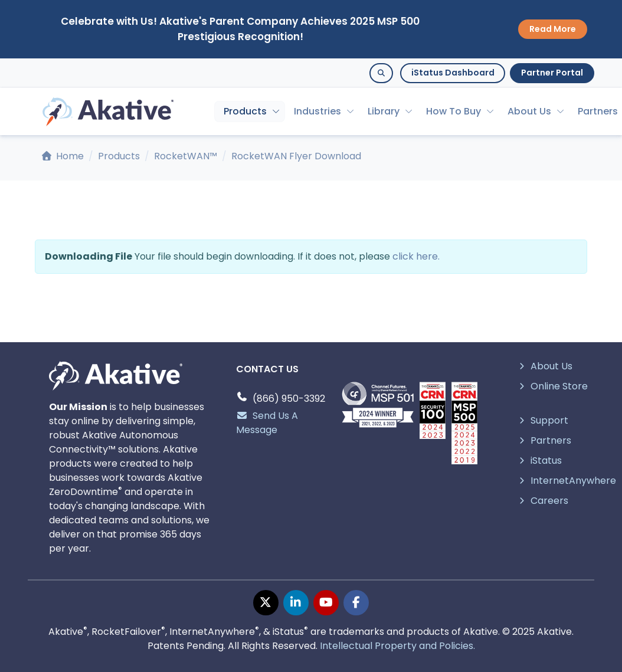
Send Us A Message (267, 423)
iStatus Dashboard (453, 73)
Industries (317, 111)
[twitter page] (266, 603)
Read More (553, 29)
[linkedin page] (296, 603)
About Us (529, 111)
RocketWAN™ (186, 156)
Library (384, 111)
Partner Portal (552, 73)
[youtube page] (326, 603)
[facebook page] (356, 603)
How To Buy (454, 111)
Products (245, 111)
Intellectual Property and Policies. (397, 646)
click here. (416, 256)
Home (63, 156)
